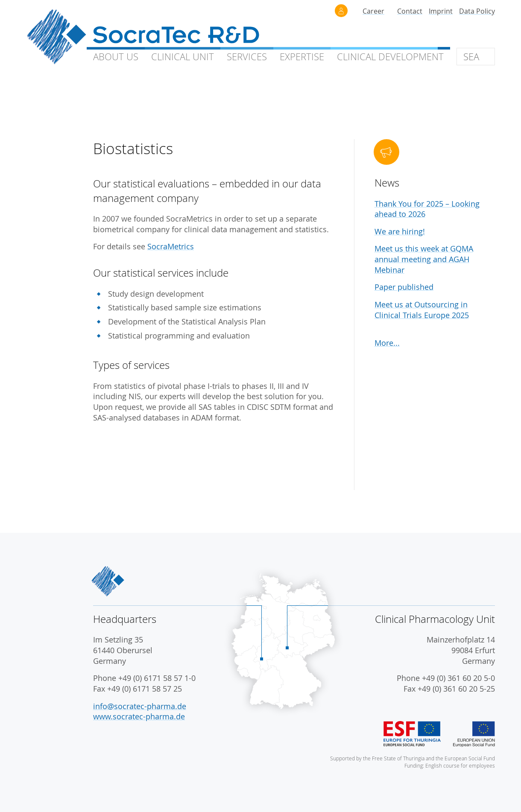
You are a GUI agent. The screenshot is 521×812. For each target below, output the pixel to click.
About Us (116, 57)
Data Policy (477, 11)
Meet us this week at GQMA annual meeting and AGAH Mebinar (424, 259)
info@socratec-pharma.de (140, 706)
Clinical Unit (183, 57)
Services (247, 57)
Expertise (302, 57)
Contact (410, 11)
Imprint (441, 11)
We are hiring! (400, 232)
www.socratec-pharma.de (139, 717)
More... (387, 343)
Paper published (404, 287)
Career (373, 11)
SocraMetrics (171, 247)
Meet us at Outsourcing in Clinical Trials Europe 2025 (422, 310)
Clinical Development (390, 57)
